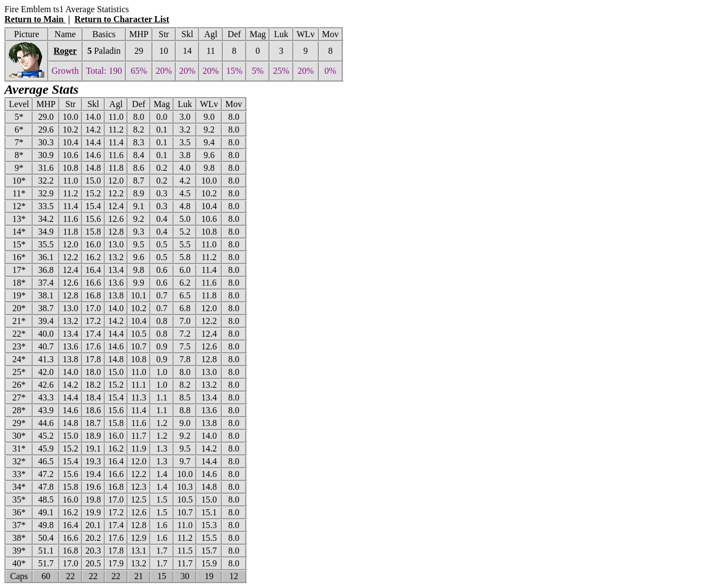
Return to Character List (122, 19)
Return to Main (35, 19)
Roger (65, 51)
